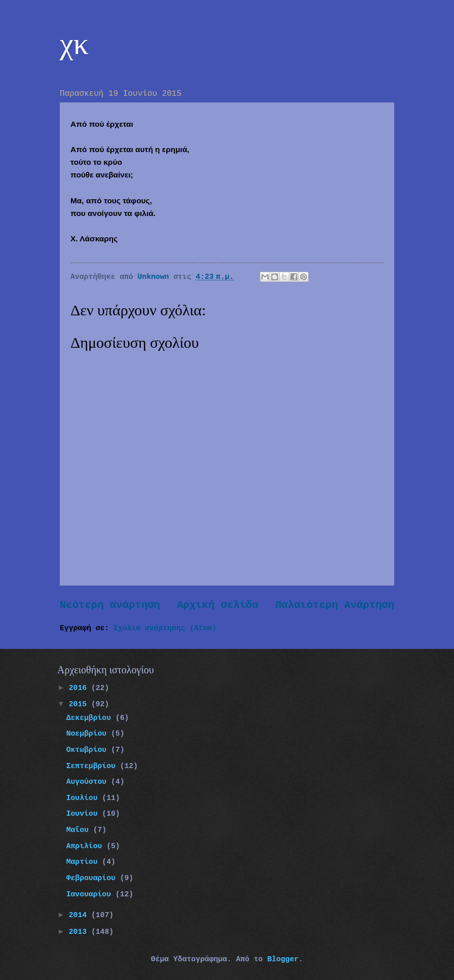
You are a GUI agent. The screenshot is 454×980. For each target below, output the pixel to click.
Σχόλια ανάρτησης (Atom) (165, 628)
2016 (80, 688)
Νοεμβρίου (89, 734)
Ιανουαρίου (91, 894)
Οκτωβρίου (89, 750)
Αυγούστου (89, 782)
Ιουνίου (84, 814)
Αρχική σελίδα (218, 605)
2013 (80, 932)
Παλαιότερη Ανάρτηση (335, 605)
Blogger (283, 959)
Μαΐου (80, 830)
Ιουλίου (84, 798)
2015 (80, 704)
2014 (80, 915)
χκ (74, 44)
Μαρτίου (84, 862)
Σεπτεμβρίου (93, 766)
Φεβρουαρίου (93, 878)
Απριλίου (87, 846)
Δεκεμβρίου (91, 718)
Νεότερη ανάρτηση (110, 605)
